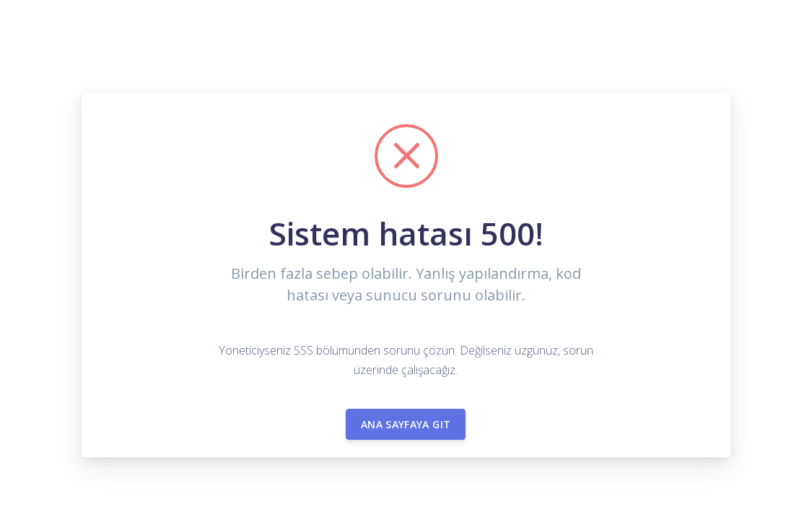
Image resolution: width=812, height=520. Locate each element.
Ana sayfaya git (406, 424)
